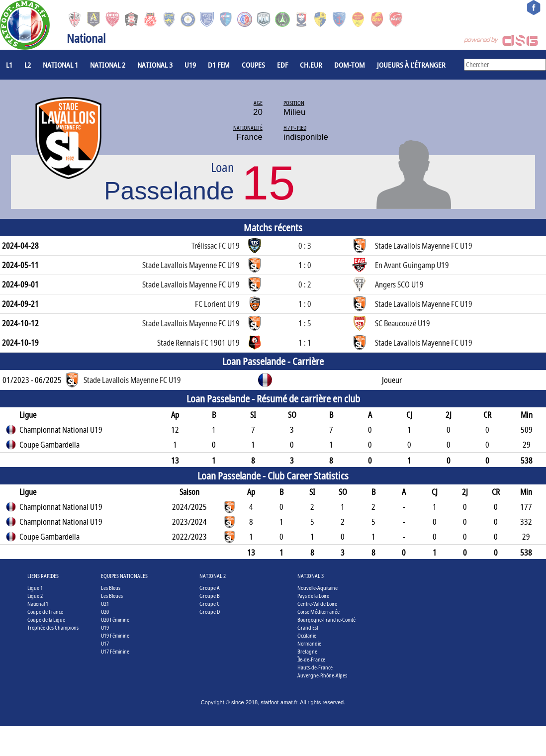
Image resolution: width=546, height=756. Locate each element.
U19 (190, 65)
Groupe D (210, 612)
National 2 (108, 65)
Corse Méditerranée (318, 612)
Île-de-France (311, 659)
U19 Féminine (115, 635)
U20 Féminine (115, 619)
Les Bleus (111, 588)
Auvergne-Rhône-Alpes (322, 675)
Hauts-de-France (315, 667)
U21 (105, 604)
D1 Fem (219, 65)
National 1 (60, 65)
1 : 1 (305, 343)
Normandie (309, 643)
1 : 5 (305, 323)
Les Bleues (112, 596)
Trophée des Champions (53, 627)
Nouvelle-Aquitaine (318, 588)
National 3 (155, 65)
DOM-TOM (350, 65)
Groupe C (210, 604)
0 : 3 (305, 246)
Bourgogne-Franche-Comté (326, 619)
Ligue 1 (35, 588)
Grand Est (308, 627)
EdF (282, 65)
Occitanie (307, 635)
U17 (105, 643)
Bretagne (307, 651)
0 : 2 (305, 284)
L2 (28, 65)
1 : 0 (305, 265)
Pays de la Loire (313, 596)
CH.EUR (311, 65)
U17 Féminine (115, 651)
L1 (9, 65)
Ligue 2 (35, 596)
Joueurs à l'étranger (411, 65)
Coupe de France (45, 612)
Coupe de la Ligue (46, 619)
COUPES (253, 65)
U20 (105, 612)
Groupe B (210, 596)
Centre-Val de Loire (317, 604)
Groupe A (210, 588)
